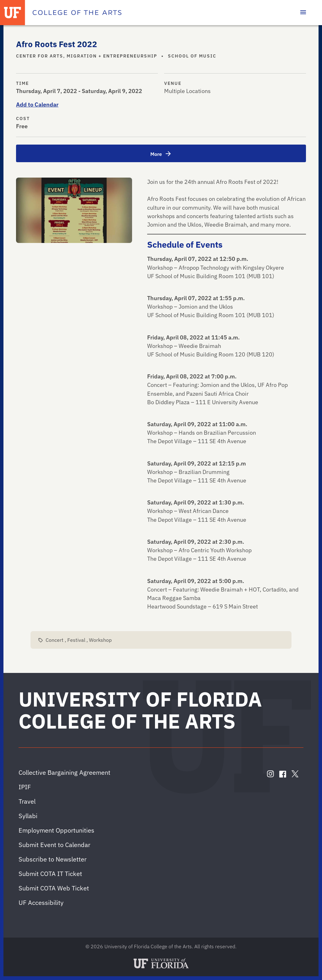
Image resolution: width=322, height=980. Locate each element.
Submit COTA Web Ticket (54, 888)
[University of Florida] (13, 13)
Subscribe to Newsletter (53, 859)
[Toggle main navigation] (303, 13)
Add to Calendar (37, 105)
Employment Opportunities (56, 830)
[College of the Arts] (77, 13)
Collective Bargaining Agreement (64, 772)
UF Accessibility (41, 903)
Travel (27, 801)
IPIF (25, 787)
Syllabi (28, 816)
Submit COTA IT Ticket (50, 874)
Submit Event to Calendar (54, 845)
